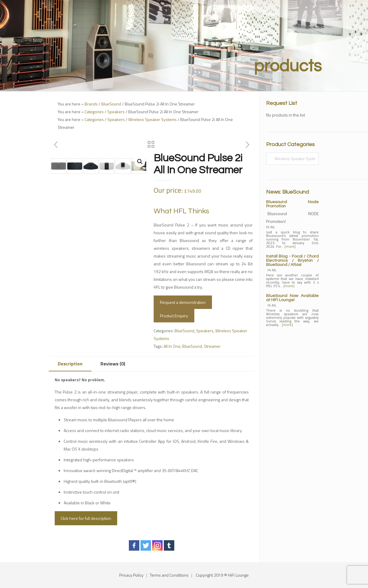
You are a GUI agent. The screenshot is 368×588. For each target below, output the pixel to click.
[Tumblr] (169, 545)
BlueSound (111, 104)
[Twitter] (146, 545)
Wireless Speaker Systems (152, 119)
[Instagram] (157, 545)
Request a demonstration (183, 302)
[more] (290, 246)
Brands (91, 104)
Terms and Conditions (169, 575)
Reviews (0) (113, 364)
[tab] (70, 364)
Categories (94, 112)
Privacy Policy (131, 575)
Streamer (212, 346)
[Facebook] (134, 545)
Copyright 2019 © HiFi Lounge (222, 575)
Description (70, 364)
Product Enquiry (174, 316)
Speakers (116, 112)
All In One (172, 346)
